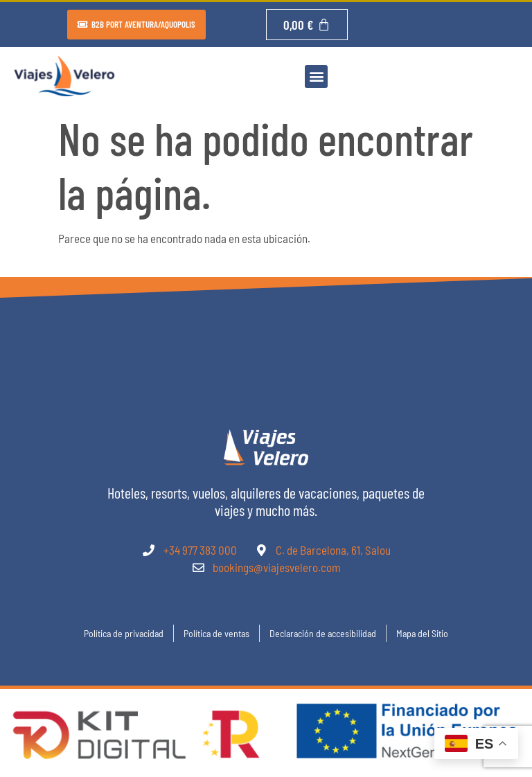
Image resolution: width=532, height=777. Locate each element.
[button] (316, 77)
